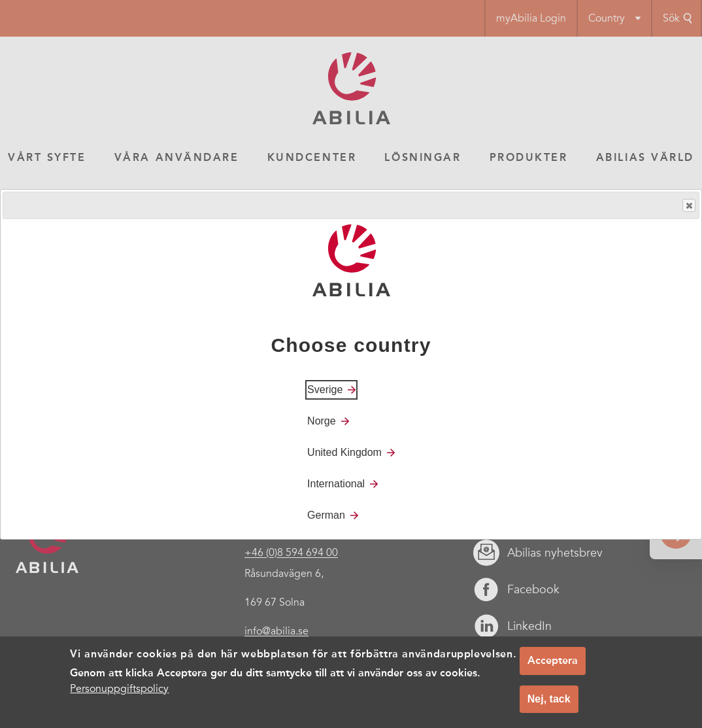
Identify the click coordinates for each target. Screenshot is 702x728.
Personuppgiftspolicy (119, 689)
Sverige (325, 390)
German (326, 515)
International (336, 484)
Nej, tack (549, 699)
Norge (322, 421)
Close (688, 206)
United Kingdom (344, 452)
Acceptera (553, 660)
